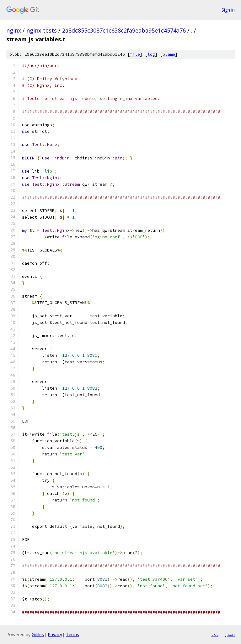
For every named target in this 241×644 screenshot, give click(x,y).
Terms (72, 634)
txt (215, 634)
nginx (14, 30)
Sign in (228, 10)
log (151, 54)
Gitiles (38, 634)
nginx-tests (42, 30)
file (135, 54)
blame (169, 54)
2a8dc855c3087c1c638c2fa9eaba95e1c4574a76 (124, 30)
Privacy (55, 634)
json (230, 634)
